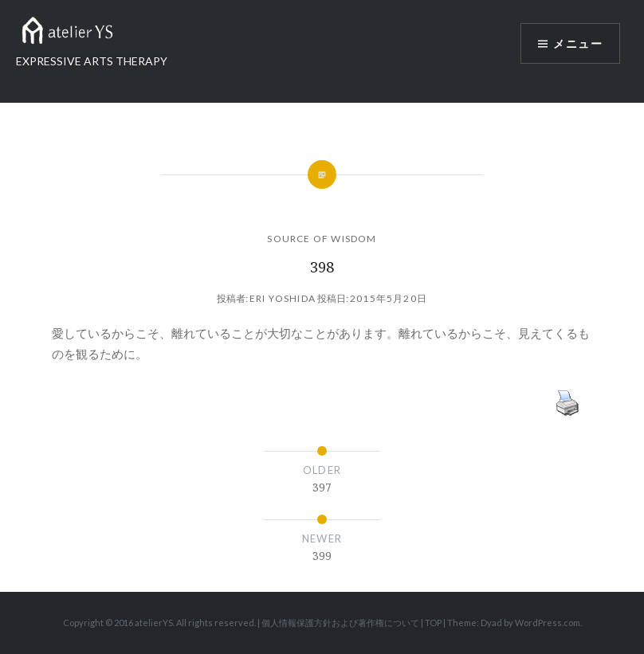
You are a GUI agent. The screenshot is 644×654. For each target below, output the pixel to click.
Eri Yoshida (283, 298)
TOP (433, 623)
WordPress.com (548, 623)
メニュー (578, 43)
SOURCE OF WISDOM (322, 239)
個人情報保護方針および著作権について (340, 623)
